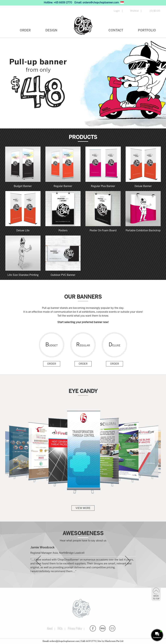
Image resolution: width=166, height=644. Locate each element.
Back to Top (156, 597)
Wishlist (134, 11)
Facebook (93, 628)
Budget (52, 345)
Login (117, 11)
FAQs (60, 628)
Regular (83, 345)
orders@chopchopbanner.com (101, 3)
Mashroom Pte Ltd (114, 641)
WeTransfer (103, 628)
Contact (116, 31)
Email (112, 628)
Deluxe (115, 345)
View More (83, 508)
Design (51, 31)
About (50, 628)
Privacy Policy (75, 628)
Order (25, 31)
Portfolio (147, 31)
